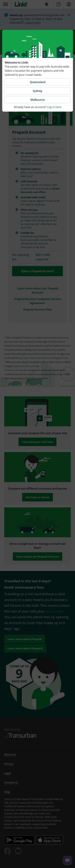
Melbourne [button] (38, 100)
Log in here (54, 107)
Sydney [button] (38, 91)
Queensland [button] (38, 82)
